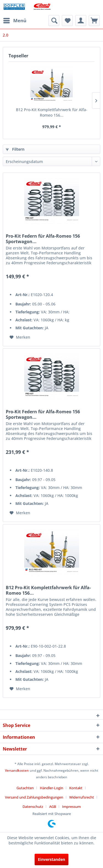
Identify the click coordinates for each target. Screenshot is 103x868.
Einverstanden (51, 859)
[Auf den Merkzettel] (20, 337)
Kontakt (76, 788)
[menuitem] (15, 21)
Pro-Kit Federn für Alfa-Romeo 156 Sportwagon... (43, 239)
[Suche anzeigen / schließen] (54, 21)
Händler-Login (51, 788)
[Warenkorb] (94, 21)
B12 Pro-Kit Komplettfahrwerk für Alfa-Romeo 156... (52, 112)
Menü (15, 20)
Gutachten (25, 788)
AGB (53, 807)
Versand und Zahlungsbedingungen (34, 797)
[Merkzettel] (67, 21)
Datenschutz (33, 807)
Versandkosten (17, 770)
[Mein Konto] (81, 21)
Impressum (71, 807)
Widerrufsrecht (82, 797)
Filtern (15, 149)
